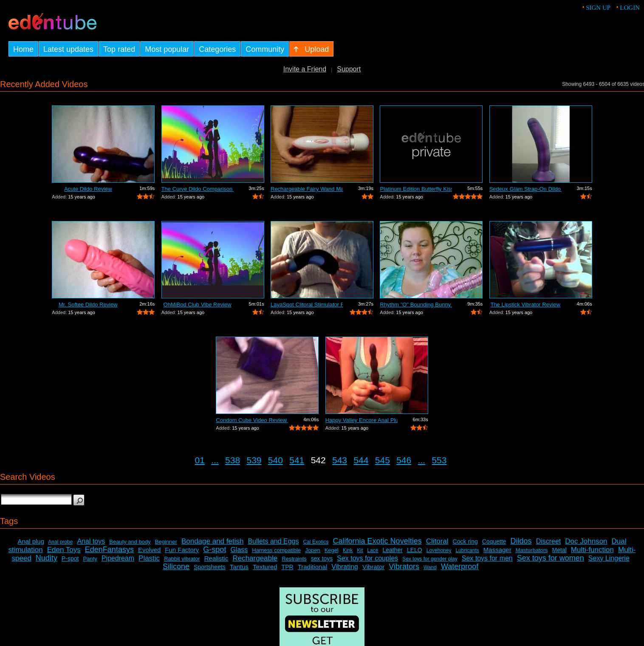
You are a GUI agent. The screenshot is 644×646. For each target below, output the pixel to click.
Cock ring (465, 541)
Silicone (176, 567)
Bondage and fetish (213, 541)
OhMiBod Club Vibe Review (198, 305)
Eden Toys (64, 550)
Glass (239, 550)
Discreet (549, 541)
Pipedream (118, 558)
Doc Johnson (586, 541)
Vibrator (373, 567)
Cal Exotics (316, 542)
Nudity (47, 558)
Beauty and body (130, 542)
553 (439, 460)
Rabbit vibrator (182, 559)
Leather (392, 550)
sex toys (322, 558)
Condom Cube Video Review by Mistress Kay (252, 420)
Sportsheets (210, 567)
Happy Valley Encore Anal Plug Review (362, 420)
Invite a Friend (305, 69)
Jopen (312, 550)
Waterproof (460, 567)
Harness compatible (276, 550)
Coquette (494, 541)
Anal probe (60, 542)
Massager (497, 550)
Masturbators (532, 550)
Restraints (294, 559)
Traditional (312, 567)
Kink (348, 550)
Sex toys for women (551, 558)
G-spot (215, 550)
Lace (373, 550)
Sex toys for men (487, 558)
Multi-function (592, 550)
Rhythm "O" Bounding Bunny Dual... (416, 305)
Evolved (149, 550)
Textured (265, 567)
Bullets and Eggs (273, 541)
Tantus (239, 567)
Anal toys (91, 541)
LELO (415, 550)
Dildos (521, 541)
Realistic (216, 558)
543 (340, 460)
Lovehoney (439, 550)
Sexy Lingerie (609, 558)
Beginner (166, 542)
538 (233, 460)
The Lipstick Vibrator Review (525, 305)
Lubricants (467, 550)
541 (297, 460)
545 (383, 460)
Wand (430, 567)
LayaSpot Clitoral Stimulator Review (307, 305)
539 (254, 460)
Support (349, 69)
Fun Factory (182, 550)
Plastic (149, 558)
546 (404, 460)
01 (200, 460)
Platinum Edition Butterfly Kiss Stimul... (416, 189)
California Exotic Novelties (377, 541)
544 (361, 460)
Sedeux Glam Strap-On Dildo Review (525, 189)
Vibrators (404, 567)
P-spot (70, 558)
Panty (90, 559)
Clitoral (437, 541)
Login (630, 8)
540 (275, 460)
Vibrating (345, 567)
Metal (559, 550)
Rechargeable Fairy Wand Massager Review (307, 189)
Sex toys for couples (367, 558)
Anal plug (31, 541)
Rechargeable (255, 558)
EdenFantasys (109, 550)
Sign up (598, 8)
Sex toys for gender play (430, 559)
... (215, 460)
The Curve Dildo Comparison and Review (198, 189)
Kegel (332, 550)
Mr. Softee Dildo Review (88, 305)
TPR (288, 567)
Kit (360, 550)
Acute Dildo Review (88, 189)
